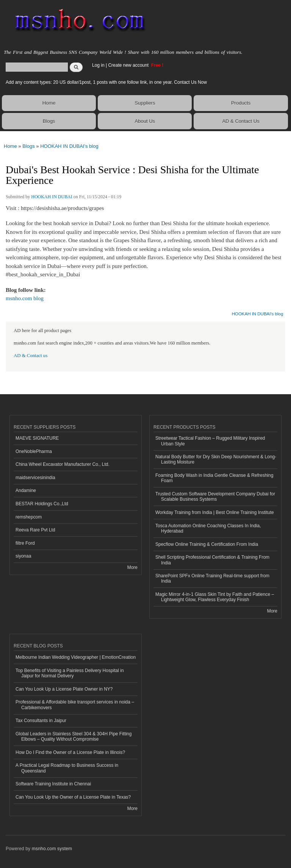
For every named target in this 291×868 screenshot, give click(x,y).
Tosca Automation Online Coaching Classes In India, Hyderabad (208, 528)
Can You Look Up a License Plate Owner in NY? (64, 689)
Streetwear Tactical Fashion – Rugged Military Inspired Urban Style (210, 441)
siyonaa (23, 556)
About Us (145, 121)
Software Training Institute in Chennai (53, 784)
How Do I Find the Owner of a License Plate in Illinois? (70, 752)
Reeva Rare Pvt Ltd (35, 530)
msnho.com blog (25, 298)
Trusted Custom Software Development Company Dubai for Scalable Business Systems (215, 497)
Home (49, 103)
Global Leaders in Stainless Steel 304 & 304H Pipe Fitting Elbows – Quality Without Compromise (74, 736)
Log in (98, 65)
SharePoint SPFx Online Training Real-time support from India (212, 578)
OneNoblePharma (34, 451)
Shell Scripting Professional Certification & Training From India (212, 560)
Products (241, 103)
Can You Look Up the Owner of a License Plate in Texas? (73, 797)
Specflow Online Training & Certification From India (207, 544)
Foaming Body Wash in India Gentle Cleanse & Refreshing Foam (214, 478)
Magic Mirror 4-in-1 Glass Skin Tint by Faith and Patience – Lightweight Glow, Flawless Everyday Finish (215, 597)
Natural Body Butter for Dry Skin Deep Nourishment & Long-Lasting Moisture (216, 459)
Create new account (129, 65)
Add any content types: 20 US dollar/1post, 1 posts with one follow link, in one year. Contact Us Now (106, 82)
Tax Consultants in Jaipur (41, 721)
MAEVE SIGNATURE (37, 438)
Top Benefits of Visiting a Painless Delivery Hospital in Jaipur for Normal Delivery (70, 673)
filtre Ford (25, 543)
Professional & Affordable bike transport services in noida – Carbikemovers (75, 705)
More (132, 567)
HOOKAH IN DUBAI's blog (69, 146)
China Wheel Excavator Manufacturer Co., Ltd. (63, 464)
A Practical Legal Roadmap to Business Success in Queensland (67, 768)
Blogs (49, 121)
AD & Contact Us (241, 121)
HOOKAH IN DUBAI (52, 197)
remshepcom (29, 517)
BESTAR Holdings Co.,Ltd (42, 504)
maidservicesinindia (35, 478)
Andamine (26, 490)
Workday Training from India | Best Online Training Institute (215, 512)
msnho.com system (52, 849)
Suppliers (145, 103)
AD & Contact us (31, 356)
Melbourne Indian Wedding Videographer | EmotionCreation (76, 657)
